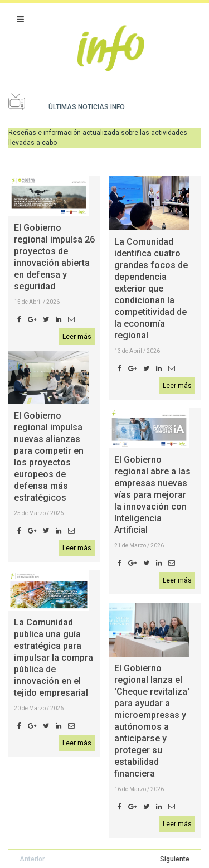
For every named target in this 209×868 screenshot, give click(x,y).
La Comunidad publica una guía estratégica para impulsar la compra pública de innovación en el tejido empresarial (54, 658)
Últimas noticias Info (87, 107)
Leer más (77, 337)
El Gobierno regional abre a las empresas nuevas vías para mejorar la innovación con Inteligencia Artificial (152, 495)
